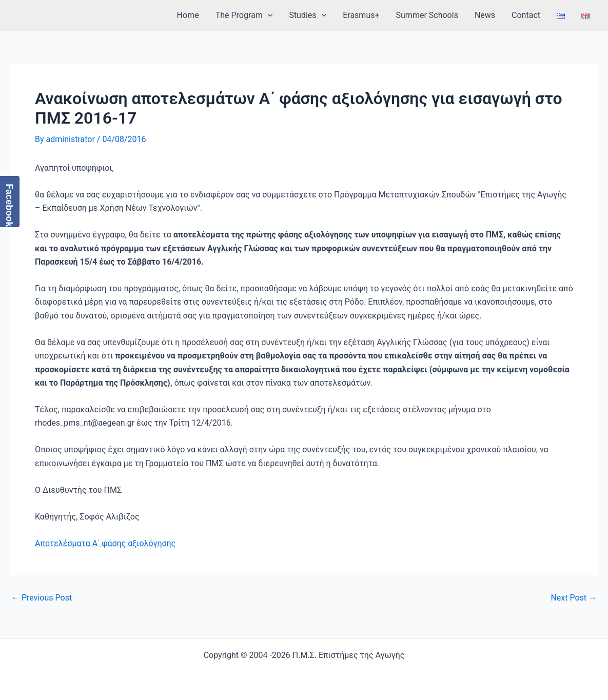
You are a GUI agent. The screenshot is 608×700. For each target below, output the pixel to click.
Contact (526, 15)
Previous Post (42, 598)
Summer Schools (427, 15)
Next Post (574, 598)
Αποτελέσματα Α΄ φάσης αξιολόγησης (105, 543)
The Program (244, 15)
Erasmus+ (361, 15)
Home (188, 15)
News (485, 15)
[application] (268, 15)
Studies (308, 15)
